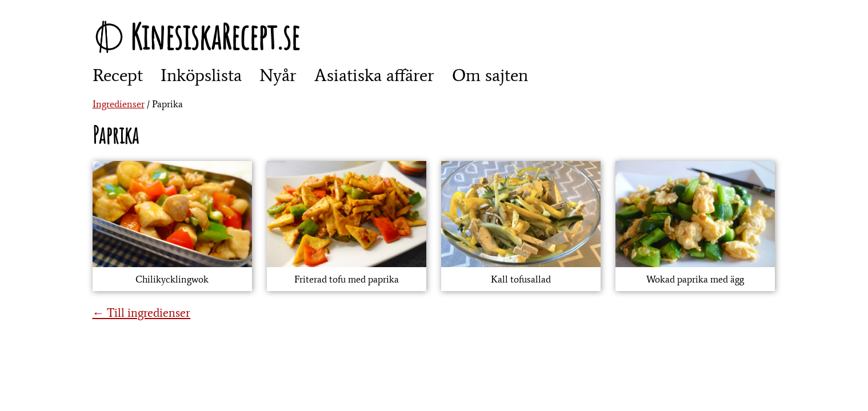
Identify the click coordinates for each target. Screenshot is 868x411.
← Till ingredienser (142, 313)
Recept (118, 75)
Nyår (278, 75)
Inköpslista (201, 75)
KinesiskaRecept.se (215, 37)
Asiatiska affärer (374, 75)
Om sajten (490, 75)
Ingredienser (119, 104)
